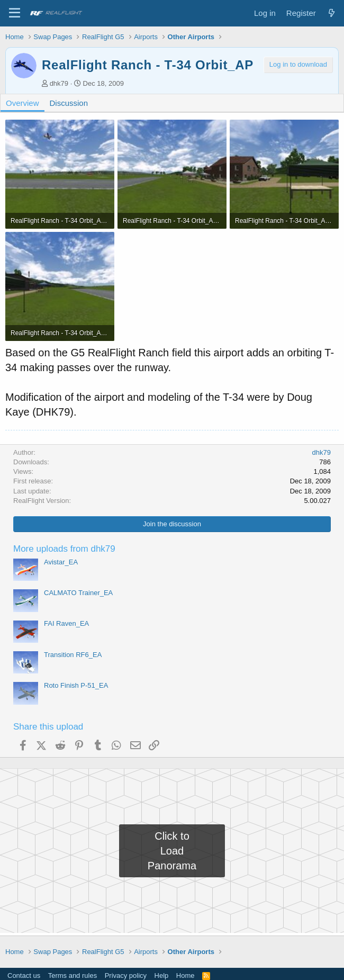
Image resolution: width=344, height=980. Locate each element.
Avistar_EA (61, 562)
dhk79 (59, 83)
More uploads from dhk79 (64, 549)
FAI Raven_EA (66, 623)
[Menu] (15, 13)
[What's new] (332, 13)
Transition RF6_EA (73, 655)
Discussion (69, 103)
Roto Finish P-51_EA (76, 685)
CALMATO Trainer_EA (78, 593)
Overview (22, 103)
